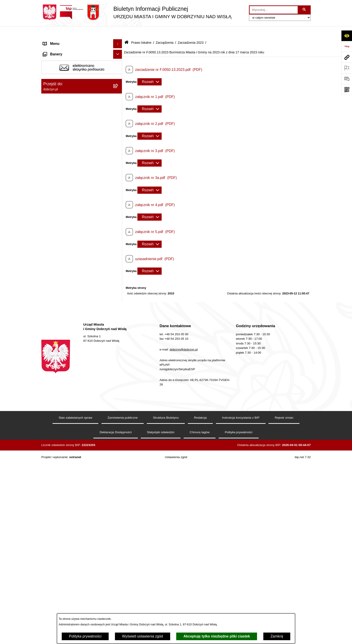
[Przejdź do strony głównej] (136, 12)
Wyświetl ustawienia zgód (143, 636)
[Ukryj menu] (118, 32)
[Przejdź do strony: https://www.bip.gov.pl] (347, 46)
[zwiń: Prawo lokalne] (119, 86)
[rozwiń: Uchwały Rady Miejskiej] (119, 139)
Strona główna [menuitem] (55, 41)
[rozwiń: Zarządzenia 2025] (119, 204)
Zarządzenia (164, 31)
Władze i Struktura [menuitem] (58, 68)
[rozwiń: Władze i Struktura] (119, 68)
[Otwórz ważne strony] (347, 68)
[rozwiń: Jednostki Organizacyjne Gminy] (119, 77)
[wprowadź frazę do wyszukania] (274, 10)
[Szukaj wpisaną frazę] (305, 10)
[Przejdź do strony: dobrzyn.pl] (347, 57)
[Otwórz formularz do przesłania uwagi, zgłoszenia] (347, 79)
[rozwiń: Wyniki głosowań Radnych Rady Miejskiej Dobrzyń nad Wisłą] (119, 151)
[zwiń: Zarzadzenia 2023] (119, 227)
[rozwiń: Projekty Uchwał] (119, 127)
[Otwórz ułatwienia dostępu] (347, 36)
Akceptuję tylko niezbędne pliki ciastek (217, 636)
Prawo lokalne (141, 31)
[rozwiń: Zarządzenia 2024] (119, 216)
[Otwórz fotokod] (347, 89)
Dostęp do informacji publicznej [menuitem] (68, 59)
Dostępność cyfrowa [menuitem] (59, 50)
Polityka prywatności (85, 636)
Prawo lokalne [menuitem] (54, 86)
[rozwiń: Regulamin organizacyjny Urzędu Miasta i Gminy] (119, 110)
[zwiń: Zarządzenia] (119, 180)
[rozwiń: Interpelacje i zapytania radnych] (119, 168)
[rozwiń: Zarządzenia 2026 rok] (119, 192)
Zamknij (277, 636)
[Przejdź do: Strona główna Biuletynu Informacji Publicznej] (126, 31)
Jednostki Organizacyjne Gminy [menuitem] (68, 77)
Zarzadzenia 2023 (191, 31)
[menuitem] (82, 98)
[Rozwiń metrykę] (150, 70)
